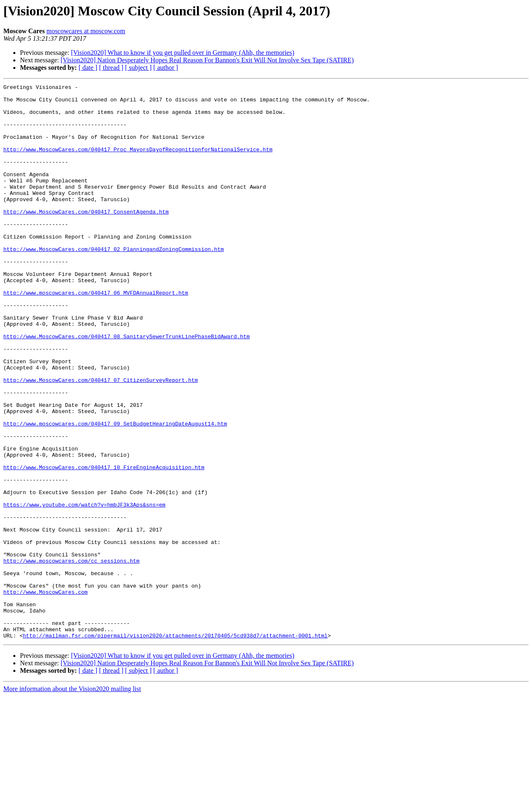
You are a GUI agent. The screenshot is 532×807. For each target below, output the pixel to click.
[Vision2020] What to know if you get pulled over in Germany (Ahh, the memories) (183, 53)
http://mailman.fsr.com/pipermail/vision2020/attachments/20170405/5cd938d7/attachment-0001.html (175, 746)
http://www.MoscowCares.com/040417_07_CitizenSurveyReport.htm (101, 440)
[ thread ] (111, 68)
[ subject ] (138, 68)
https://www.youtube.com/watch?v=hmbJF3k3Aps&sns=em (84, 589)
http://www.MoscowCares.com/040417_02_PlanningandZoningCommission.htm (113, 283)
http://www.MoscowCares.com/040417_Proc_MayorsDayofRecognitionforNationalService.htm (138, 163)
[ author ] (166, 68)
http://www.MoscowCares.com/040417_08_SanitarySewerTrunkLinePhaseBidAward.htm (127, 387)
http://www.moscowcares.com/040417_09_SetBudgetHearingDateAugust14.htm (115, 492)
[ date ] (88, 68)
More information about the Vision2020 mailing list (72, 800)
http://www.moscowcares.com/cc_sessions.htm (71, 657)
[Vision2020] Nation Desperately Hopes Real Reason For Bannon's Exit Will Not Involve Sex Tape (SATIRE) (207, 60)
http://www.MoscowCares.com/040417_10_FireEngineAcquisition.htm (104, 544)
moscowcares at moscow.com (86, 31)
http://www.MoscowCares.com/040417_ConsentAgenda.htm (86, 238)
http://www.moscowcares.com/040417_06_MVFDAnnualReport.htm (96, 335)
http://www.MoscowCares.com (46, 694)
